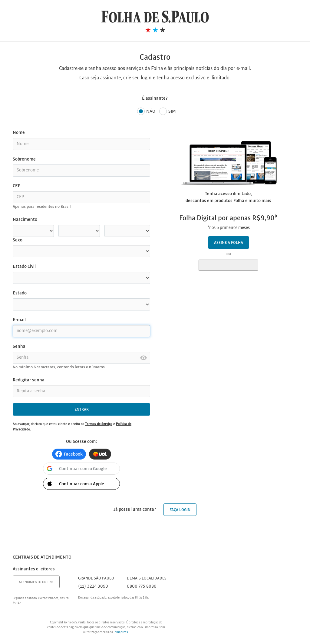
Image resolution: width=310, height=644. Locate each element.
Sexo (18, 240)
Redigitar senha (29, 380)
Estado (20, 293)
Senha (19, 347)
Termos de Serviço (99, 424)
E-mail (19, 320)
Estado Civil (24, 267)
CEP (16, 186)
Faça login (180, 510)
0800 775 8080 (142, 586)
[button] (69, 454)
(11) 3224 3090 (93, 586)
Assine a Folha (229, 243)
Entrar (82, 410)
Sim (168, 112)
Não (146, 112)
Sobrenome (24, 159)
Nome (19, 133)
